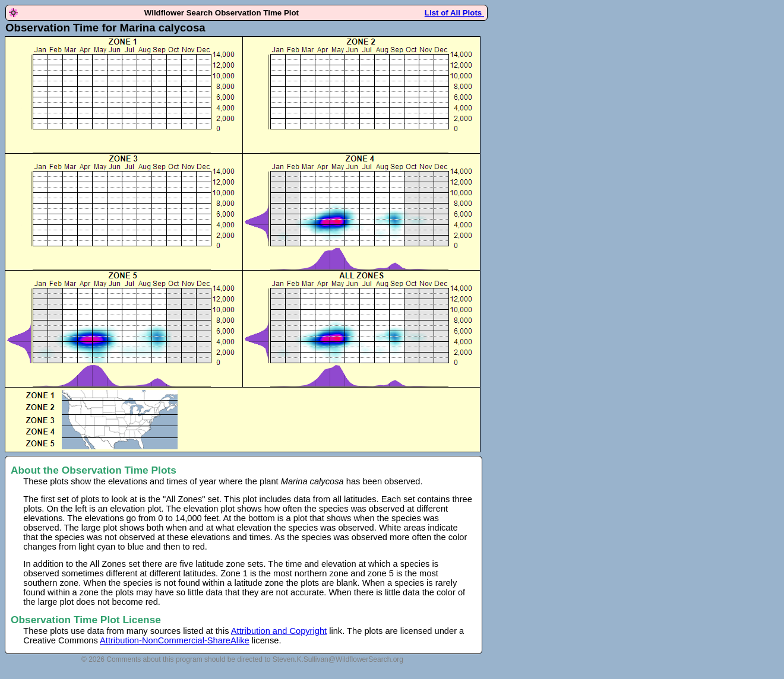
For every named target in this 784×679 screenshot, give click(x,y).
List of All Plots (454, 13)
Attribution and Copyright (279, 631)
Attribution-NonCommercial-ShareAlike (175, 640)
